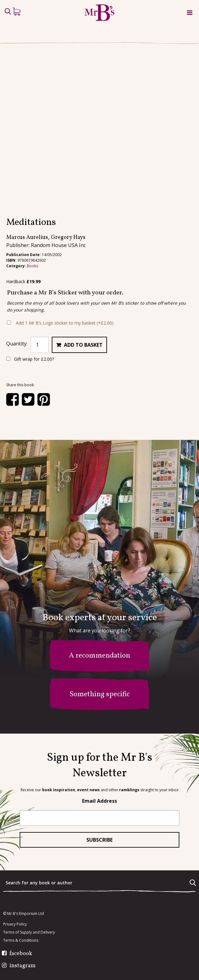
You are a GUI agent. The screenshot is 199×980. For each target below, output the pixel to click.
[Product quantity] (40, 345)
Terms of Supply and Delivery (29, 932)
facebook (21, 954)
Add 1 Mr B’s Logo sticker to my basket (65, 323)
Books (32, 266)
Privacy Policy (15, 924)
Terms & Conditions (21, 940)
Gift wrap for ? (30, 359)
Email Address (99, 801)
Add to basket (83, 345)
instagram (22, 966)
